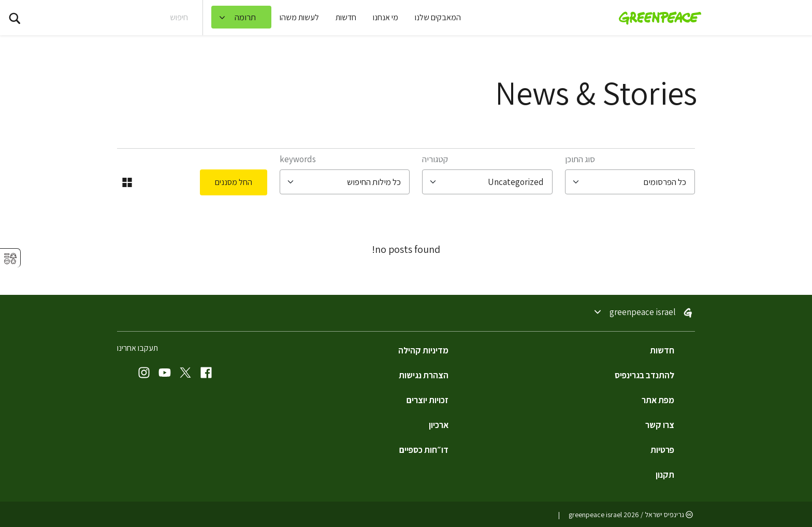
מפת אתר (658, 400)
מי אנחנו (386, 17)
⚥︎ (10, 259)
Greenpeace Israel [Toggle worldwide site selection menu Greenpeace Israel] (643, 312)
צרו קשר (660, 425)
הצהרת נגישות (424, 375)
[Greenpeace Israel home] (657, 18)
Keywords (298, 159)
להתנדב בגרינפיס (644, 375)
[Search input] (123, 18)
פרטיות (662, 450)
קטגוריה (435, 159)
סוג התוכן (580, 159)
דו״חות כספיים (424, 450)
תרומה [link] (245, 17)
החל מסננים (234, 182)
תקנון (665, 475)
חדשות (346, 17)
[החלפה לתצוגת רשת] (127, 182)
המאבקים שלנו (438, 17)
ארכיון (439, 425)
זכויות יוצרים (427, 400)
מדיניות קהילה (423, 350)
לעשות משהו (299, 17)
